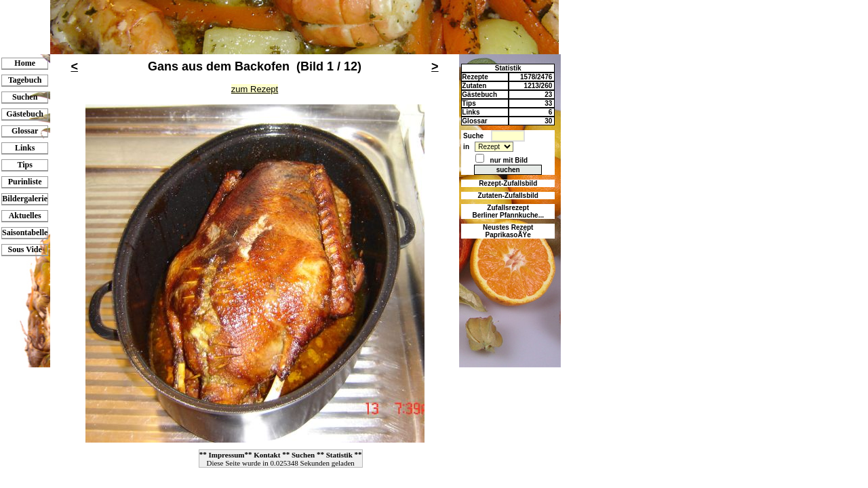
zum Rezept (255, 89)
